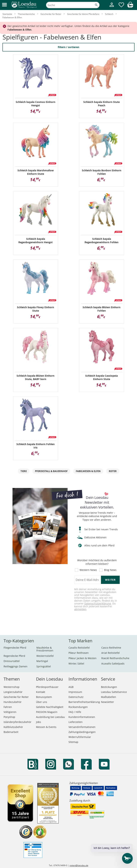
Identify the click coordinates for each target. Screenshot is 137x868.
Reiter (113, 471)
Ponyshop (9, 717)
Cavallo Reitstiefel (79, 648)
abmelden (80, 609)
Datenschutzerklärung (98, 603)
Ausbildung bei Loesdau (50, 717)
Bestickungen (109, 687)
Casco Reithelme (111, 648)
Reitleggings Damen (16, 666)
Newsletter (107, 702)
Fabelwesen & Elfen (88, 471)
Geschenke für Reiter (16, 697)
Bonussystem (44, 697)
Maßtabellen (109, 697)
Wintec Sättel (76, 664)
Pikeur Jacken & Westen (83, 658)
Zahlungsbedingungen (82, 732)
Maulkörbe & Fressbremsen (45, 649)
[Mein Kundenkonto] (112, 7)
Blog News (110, 570)
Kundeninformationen (82, 717)
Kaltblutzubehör (13, 727)
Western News (88, 570)
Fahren (8, 707)
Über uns (42, 702)
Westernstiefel (45, 656)
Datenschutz (76, 697)
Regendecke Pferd (14, 656)
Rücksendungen (78, 707)
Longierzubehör (13, 692)
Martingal (42, 661)
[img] (130, 7)
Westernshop (12, 687)
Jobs (39, 722)
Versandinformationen (82, 727)
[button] (4, 5)
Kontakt (41, 692)
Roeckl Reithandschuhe (115, 658)
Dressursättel (12, 661)
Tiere (24, 471)
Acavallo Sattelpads (113, 664)
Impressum (75, 692)
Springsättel (44, 666)
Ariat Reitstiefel (111, 653)
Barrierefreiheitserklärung (84, 702)
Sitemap (73, 742)
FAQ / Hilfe (75, 712)
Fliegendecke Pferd (15, 648)
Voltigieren (10, 712)
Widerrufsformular (80, 737)
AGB (71, 687)
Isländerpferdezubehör (17, 722)
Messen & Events (46, 727)
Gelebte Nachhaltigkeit (50, 707)
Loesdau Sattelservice (114, 692)
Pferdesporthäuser (47, 687)
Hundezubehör (13, 702)
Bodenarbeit (11, 732)
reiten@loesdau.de (79, 865)
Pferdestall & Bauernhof (51, 471)
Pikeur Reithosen (79, 653)
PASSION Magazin (47, 712)
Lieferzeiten (76, 722)
